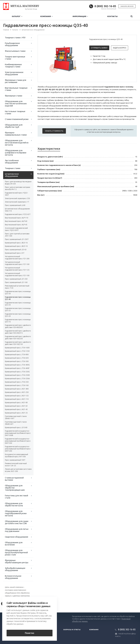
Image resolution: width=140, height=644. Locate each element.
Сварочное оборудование (17, 537)
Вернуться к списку (12, 604)
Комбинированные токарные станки (13, 66)
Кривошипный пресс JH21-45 (16, 409)
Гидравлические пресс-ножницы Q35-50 (18, 293)
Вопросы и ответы (72, 630)
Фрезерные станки (14, 96)
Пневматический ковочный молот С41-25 (16, 465)
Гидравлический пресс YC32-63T (18, 214)
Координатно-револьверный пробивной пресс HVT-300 (16, 455)
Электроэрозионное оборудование (14, 73)
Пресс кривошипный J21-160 (16, 282)
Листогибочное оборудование (12, 162)
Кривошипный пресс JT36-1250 (17, 351)
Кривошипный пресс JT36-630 (17, 358)
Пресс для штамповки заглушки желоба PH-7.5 (17, 188)
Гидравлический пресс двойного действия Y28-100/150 (18, 343)
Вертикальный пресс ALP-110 (17, 218)
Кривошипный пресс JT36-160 (17, 385)
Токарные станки (13, 168)
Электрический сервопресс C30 (17, 198)
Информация (80, 16)
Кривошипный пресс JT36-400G (17, 365)
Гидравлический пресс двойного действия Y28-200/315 (18, 332)
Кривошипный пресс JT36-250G (17, 372)
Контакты (112, 16)
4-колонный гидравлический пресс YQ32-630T (16, 229)
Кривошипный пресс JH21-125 (17, 396)
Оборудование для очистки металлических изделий (16, 104)
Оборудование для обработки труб (14, 126)
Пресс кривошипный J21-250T (17, 239)
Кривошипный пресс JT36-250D (17, 375)
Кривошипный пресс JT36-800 (17, 355)
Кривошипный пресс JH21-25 (16, 413)
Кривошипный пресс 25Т (15, 253)
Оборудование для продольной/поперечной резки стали (16, 553)
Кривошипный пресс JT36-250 (17, 382)
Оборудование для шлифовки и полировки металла (16, 153)
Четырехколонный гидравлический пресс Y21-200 (17, 258)
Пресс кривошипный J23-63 (16, 250)
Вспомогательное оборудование (13, 577)
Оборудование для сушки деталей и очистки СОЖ (17, 522)
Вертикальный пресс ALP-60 (16, 221)
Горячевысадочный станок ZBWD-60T (16, 423)
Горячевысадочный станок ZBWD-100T (16, 417)
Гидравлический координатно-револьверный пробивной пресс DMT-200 (18, 449)
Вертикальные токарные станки (16, 89)
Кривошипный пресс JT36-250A (17, 379)
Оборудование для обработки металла (14, 505)
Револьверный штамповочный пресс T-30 (17, 287)
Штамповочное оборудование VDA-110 (17, 210)
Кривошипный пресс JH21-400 (17, 389)
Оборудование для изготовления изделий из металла (17, 143)
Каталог (17, 16)
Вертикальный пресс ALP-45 (16, 225)
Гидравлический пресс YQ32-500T (16, 194)
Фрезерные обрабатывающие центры (17, 561)
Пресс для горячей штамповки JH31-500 (17, 235)
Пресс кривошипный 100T (15, 460)
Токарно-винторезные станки (15, 58)
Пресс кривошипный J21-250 (16, 279)
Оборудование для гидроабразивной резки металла (16, 513)
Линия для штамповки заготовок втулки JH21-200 (18, 470)
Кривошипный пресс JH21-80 (16, 403)
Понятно (30, 633)
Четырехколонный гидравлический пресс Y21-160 (17, 263)
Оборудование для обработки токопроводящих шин (15, 488)
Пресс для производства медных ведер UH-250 (18, 183)
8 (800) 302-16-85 (105, 6)
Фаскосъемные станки (15, 51)
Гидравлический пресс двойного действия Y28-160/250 (18, 337)
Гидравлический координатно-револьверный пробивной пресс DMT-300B (18, 433)
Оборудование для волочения (14, 544)
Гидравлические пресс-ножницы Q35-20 (18, 315)
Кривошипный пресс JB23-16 (16, 243)
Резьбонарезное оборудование (12, 44)
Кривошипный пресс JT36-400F (17, 368)
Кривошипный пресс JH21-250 (17, 392)
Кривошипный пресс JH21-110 (17, 399)
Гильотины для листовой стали (16, 497)
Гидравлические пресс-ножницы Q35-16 (18, 321)
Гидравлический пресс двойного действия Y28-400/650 (18, 326)
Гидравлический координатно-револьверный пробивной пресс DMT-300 (18, 441)
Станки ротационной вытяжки (14, 479)
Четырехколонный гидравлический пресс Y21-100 (17, 274)
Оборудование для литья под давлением (17, 530)
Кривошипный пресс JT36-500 (17, 361)
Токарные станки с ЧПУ (15, 38)
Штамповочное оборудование (12, 175)
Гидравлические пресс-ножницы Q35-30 (18, 304)
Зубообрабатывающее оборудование (15, 569)
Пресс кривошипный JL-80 (15, 205)
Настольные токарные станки (15, 112)
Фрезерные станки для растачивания (16, 81)
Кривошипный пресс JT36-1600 (17, 348)
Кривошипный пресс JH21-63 (16, 406)
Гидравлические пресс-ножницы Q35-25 (18, 309)
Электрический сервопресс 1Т (17, 202)
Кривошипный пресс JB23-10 (16, 246)
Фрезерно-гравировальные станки (16, 134)
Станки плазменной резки (17, 119)
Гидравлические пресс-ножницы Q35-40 (18, 298)
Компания (46, 16)
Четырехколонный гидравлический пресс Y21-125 (17, 269)
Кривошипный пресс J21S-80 (16, 427)
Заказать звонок (127, 6)
